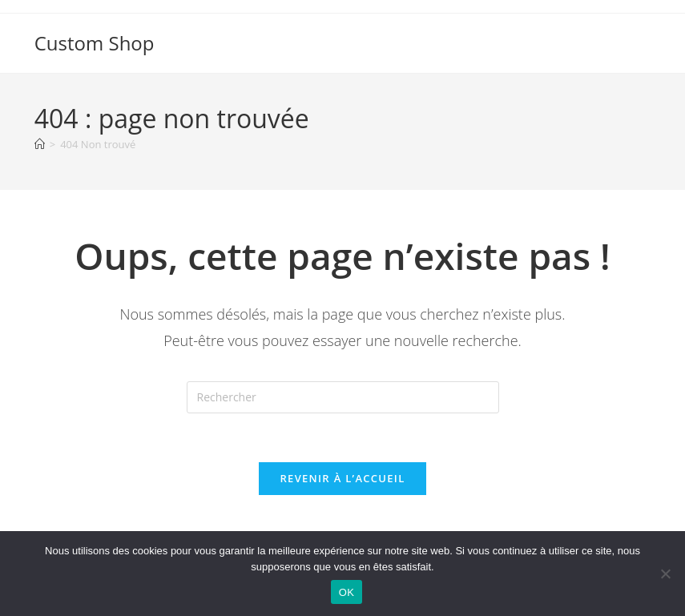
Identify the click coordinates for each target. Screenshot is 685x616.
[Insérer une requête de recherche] (343, 397)
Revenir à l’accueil (342, 478)
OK (347, 592)
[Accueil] (40, 144)
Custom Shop (95, 43)
